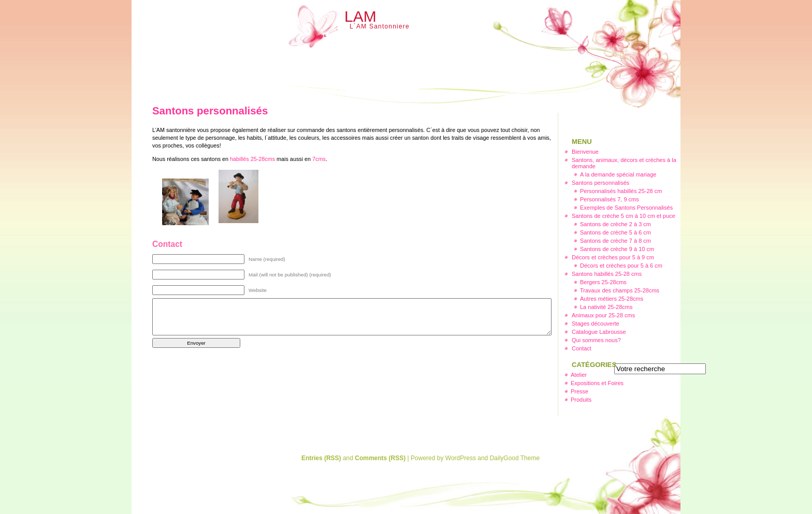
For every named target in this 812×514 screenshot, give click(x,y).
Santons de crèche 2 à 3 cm (615, 224)
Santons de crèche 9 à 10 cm (617, 249)
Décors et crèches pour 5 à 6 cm (621, 266)
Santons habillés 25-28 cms (607, 274)
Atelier (579, 375)
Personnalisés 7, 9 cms (610, 199)
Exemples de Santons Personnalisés (626, 208)
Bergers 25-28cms (603, 282)
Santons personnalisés (600, 183)
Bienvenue (585, 152)
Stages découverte (596, 324)
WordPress (461, 458)
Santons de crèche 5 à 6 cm (615, 232)
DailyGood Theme (515, 458)
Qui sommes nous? (596, 340)
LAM (360, 16)
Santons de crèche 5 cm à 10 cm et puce (624, 216)
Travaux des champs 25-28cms (620, 290)
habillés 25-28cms (252, 159)
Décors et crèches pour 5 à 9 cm (613, 257)
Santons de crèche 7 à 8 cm (615, 241)
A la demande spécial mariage (618, 174)
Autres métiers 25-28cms (612, 299)
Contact (582, 348)
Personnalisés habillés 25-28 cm (621, 191)
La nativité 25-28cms (606, 307)
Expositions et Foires (597, 383)
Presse (579, 391)
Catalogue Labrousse (599, 332)
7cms (319, 159)
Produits (581, 400)
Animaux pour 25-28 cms (603, 315)
